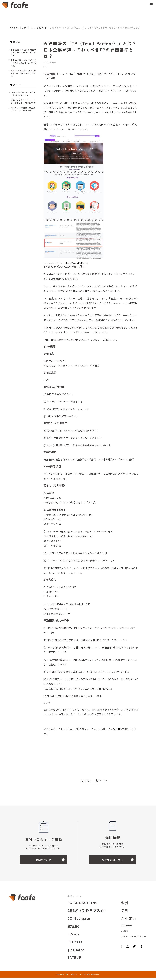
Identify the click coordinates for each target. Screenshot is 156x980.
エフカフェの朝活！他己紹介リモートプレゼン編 (23, 109)
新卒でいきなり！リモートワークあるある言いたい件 (23, 101)
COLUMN (42, 28)
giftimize (76, 952)
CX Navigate (79, 920)
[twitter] (143, 950)
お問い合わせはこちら (54, 758)
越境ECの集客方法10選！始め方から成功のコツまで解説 (23, 73)
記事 (117, 731)
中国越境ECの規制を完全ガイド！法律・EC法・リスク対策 (23, 52)
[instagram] (128, 950)
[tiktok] (136, 950)
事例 (125, 905)
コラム (48, 68)
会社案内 (129, 921)
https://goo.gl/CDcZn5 (76, 265)
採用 (125, 913)
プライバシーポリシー (134, 939)
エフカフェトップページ (21, 28)
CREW (88, 913)
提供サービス (75, 898)
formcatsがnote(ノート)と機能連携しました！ (23, 94)
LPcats (74, 936)
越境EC (74, 928)
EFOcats (75, 944)
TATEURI (75, 960)
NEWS (124, 933)
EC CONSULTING (83, 905)
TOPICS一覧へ (91, 783)
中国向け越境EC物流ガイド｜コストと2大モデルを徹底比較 (24, 63)
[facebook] (122, 950)
